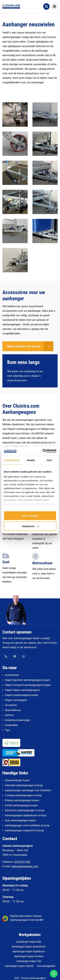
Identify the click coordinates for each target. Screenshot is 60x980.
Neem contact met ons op (24, 346)
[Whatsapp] (24, 656)
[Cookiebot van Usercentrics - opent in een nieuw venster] (43, 451)
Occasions (11, 705)
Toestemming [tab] (12, 460)
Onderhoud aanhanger (18, 720)
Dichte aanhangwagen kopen (21, 805)
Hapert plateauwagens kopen (22, 695)
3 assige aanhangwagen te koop (23, 795)
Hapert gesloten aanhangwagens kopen (28, 680)
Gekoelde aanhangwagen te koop (24, 785)
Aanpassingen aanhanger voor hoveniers (28, 790)
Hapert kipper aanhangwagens (22, 690)
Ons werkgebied (46, 966)
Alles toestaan (30, 515)
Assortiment (12, 675)
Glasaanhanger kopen (17, 780)
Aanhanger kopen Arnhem (29, 956)
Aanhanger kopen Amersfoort (29, 947)
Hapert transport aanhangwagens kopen (28, 685)
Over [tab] (50, 460)
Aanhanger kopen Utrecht (19, 966)
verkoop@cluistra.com (25, 866)
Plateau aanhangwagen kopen (22, 800)
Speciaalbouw (13, 710)
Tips (7, 730)
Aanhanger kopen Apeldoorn (29, 951)
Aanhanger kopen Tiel (29, 961)
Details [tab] (31, 460)
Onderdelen (11, 725)
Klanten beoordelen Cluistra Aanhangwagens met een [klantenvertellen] (27, 918)
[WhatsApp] (54, 974)
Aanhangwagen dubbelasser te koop (26, 815)
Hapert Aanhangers (16, 700)
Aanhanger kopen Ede (29, 942)
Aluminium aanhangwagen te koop (25, 810)
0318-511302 (22, 862)
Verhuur (9, 715)
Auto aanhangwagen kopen (20, 820)
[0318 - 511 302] (6, 656)
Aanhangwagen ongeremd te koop (24, 830)
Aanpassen (30, 526)
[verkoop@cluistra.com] (15, 656)
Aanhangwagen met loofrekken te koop (27, 825)
